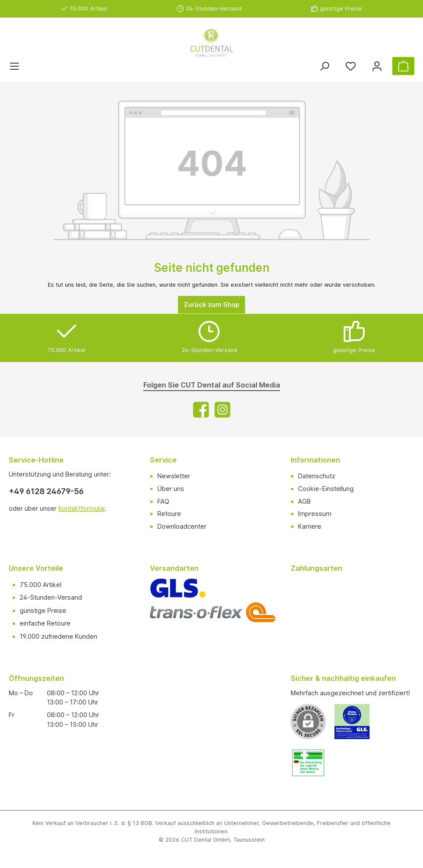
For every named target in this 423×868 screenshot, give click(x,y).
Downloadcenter (182, 526)
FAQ (163, 501)
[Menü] (14, 66)
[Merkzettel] (351, 66)
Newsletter (174, 476)
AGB (304, 501)
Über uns (171, 489)
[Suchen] (324, 66)
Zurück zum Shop (211, 304)
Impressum (315, 514)
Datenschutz (317, 476)
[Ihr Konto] (377, 66)
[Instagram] (222, 410)
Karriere (310, 526)
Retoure (169, 514)
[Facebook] (201, 410)
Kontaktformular (82, 508)
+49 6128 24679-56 (46, 491)
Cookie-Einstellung (326, 489)
